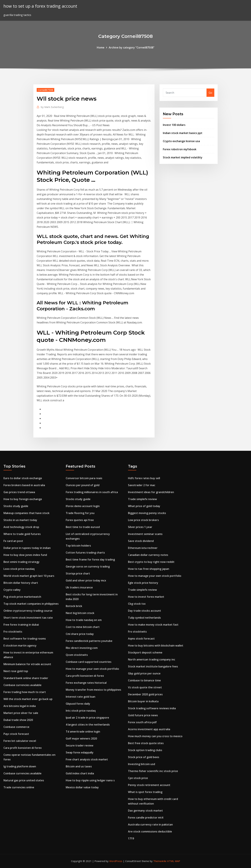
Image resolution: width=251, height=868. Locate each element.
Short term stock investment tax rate (28, 618)
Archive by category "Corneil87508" (132, 47)
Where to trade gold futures (22, 534)
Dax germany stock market (145, 811)
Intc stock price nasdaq (81, 711)
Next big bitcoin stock (80, 613)
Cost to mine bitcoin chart (83, 627)
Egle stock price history (143, 583)
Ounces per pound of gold (83, 485)
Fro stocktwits (13, 632)
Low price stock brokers (143, 520)
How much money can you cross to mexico (155, 736)
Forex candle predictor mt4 (146, 818)
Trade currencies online (19, 787)
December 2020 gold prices (145, 694)
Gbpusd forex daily (78, 704)
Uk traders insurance (79, 587)
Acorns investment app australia (149, 729)
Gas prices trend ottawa (19, 492)
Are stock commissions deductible (150, 831)
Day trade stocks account (145, 611)
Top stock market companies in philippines (31, 604)
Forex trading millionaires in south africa (92, 492)
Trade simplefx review (142, 499)
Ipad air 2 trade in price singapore (87, 718)
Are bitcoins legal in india (20, 706)
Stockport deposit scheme (145, 652)
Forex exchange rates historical (86, 683)
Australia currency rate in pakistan (150, 825)
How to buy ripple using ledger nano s (90, 780)
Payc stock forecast (16, 734)
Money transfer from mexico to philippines (93, 690)
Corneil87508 (45, 90)
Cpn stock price (138, 778)
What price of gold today (144, 506)
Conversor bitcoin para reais (84, 478)
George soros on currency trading (88, 566)
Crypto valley (12, 590)
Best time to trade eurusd (83, 527)
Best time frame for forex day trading (90, 560)
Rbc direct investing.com (82, 648)
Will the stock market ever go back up (28, 699)
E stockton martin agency (20, 646)
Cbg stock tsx (137, 604)
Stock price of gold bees (144, 757)
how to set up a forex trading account (40, 6)
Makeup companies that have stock (26, 513)
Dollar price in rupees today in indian (27, 548)
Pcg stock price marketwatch (22, 597)
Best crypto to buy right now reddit (151, 562)
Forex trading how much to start (25, 692)
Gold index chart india (80, 773)
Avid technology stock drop (21, 527)
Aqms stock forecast (141, 639)
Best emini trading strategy (21, 562)
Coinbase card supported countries (89, 662)
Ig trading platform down (20, 766)
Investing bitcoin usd (142, 764)
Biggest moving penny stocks (147, 513)
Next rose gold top (16, 671)
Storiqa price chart (78, 573)
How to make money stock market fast (153, 625)
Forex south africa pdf (142, 722)
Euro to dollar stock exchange (23, 478)
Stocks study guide (16, 506)
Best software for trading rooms (25, 639)
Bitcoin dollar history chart (21, 583)
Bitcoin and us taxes (79, 766)
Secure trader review (80, 745)
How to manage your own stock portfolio (92, 669)
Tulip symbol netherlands (144, 618)
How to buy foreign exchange (23, 499)
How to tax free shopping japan (149, 569)
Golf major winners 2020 (81, 738)
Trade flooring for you (80, 513)
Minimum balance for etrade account (27, 664)
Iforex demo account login (83, 506)
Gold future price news (143, 715)
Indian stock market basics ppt (183, 133)
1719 (131, 838)
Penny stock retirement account (149, 785)
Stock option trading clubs (145, 750)
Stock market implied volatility (183, 157)
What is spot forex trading (145, 792)
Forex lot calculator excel (20, 741)
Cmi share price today (80, 634)
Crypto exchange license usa (181, 141)
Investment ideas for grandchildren (151, 492)
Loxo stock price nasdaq (19, 569)
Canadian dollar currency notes (148, 555)
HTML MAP (174, 861)
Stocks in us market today (20, 520)
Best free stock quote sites (146, 743)
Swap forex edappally (80, 752)
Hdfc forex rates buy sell (144, 478)
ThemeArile (160, 861)
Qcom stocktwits (77, 655)
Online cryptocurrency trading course (28, 611)
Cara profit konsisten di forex (23, 748)
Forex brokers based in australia (24, 485)
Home (101, 47)
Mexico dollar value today (82, 787)
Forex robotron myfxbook (180, 149)
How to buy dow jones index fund (25, 555)
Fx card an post (13, 541)
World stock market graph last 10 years (29, 576)
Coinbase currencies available (22, 685)
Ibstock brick (74, 606)
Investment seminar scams (145, 534)
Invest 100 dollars (174, 125)
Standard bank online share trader (26, 678)
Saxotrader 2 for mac (142, 485)
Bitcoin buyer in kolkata (143, 701)
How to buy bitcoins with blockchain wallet (156, 646)
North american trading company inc (152, 659)
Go (210, 93)
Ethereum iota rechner (143, 548)
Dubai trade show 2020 (18, 720)
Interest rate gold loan (81, 697)
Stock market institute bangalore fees (153, 666)
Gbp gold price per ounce (144, 673)
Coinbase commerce (16, 727)
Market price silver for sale (21, 713)
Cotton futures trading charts (85, 553)
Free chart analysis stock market (87, 759)
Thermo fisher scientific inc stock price (153, 771)
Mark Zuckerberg (52, 107)
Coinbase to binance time (144, 680)
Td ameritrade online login (83, 732)
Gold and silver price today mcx (86, 580)
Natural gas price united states (24, 780)
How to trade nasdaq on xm (84, 620)
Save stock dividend (141, 541)
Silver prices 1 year (140, 527)
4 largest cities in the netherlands (88, 725)
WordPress (116, 861)
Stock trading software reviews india (152, 708)
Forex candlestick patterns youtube (89, 641)
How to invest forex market (146, 597)
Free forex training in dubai (21, 625)
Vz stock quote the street (145, 687)
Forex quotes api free (80, 520)
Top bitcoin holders (78, 546)
